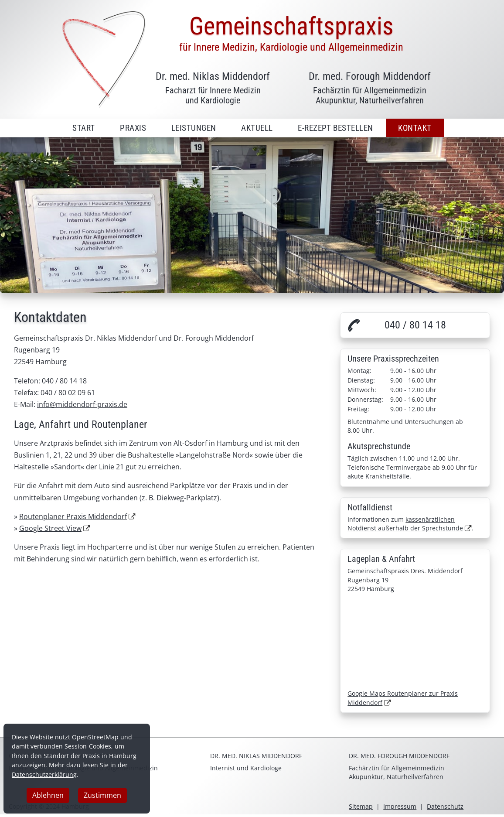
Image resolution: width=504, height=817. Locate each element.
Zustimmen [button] (102, 796)
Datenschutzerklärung (44, 774)
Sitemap (361, 806)
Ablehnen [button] (48, 796)
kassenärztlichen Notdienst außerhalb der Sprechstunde (405, 524)
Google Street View (50, 528)
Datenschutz (445, 806)
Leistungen (194, 128)
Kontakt (415, 128)
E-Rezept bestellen (335, 128)
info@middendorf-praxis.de (82, 404)
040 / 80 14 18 (415, 325)
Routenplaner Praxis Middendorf (73, 516)
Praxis (133, 128)
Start (83, 128)
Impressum (400, 806)
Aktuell (257, 128)
